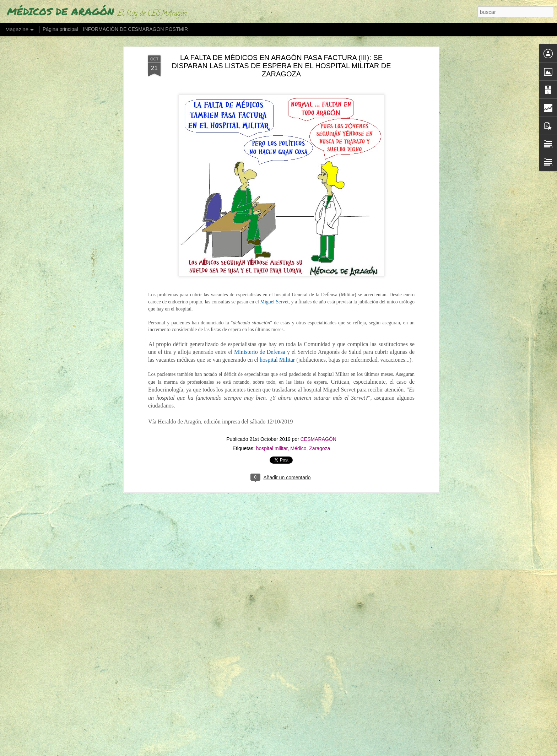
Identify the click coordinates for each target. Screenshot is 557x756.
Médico (298, 306)
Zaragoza (320, 306)
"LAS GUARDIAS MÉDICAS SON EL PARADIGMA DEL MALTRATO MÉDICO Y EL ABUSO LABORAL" (273, 590)
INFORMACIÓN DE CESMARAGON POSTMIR (136, 29)
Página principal (60, 29)
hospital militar (272, 306)
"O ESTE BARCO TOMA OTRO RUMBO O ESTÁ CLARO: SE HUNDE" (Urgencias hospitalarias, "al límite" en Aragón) (270, 674)
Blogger (331, 752)
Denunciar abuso (355, 752)
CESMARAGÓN (318, 297)
